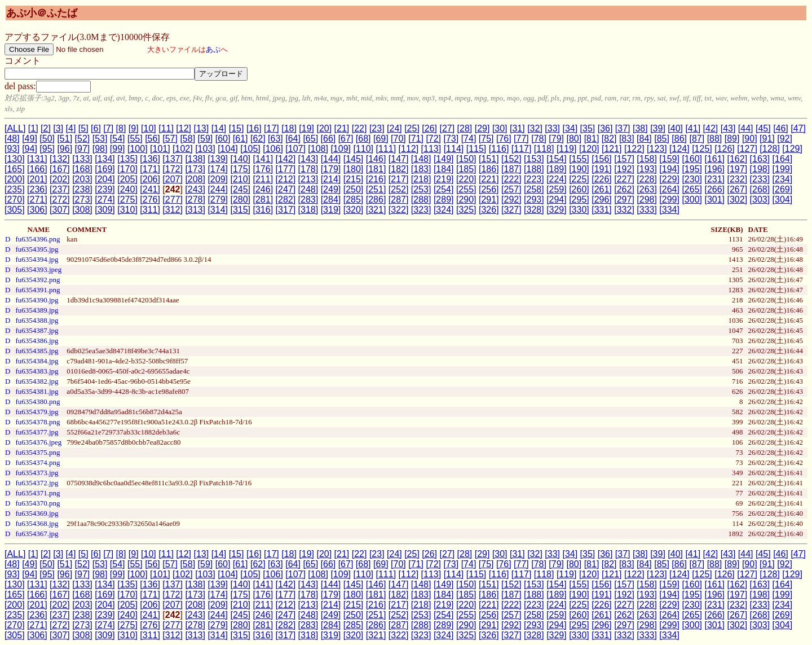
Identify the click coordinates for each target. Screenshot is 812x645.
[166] (37, 169)
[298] (647, 199)
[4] (71, 128)
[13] (201, 128)
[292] (511, 199)
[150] (466, 159)
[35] (588, 128)
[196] (714, 169)
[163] (760, 159)
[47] (798, 128)
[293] (534, 199)
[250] (354, 189)
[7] (108, 128)
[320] (354, 210)
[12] (184, 128)
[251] (376, 189)
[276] (150, 199)
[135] (127, 159)
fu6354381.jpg (37, 391)
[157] (624, 159)
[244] (218, 189)
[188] (534, 169)
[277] (173, 199)
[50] (47, 139)
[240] (127, 189)
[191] (602, 169)
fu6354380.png (37, 402)
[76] (504, 139)
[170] (127, 169)
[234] (783, 179)
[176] (263, 169)
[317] (286, 210)
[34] (570, 128)
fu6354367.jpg (37, 534)
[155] (579, 159)
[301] (714, 199)
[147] (399, 159)
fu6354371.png (37, 493)
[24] (394, 128)
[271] (37, 199)
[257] (511, 189)
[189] (557, 169)
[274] (105, 199)
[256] (489, 189)
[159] (669, 159)
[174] (218, 169)
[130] (15, 159)
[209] (218, 179)
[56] (153, 139)
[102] (183, 149)
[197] (738, 169)
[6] (96, 128)
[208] (195, 179)
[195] (692, 169)
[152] (511, 159)
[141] (263, 159)
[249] (331, 189)
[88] (715, 139)
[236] (37, 189)
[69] (381, 139)
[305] (15, 210)
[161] (714, 159)
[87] (697, 139)
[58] (187, 139)
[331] (602, 210)
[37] (623, 128)
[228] (647, 179)
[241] (150, 189)
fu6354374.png (37, 462)
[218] (421, 179)
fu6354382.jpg (37, 381)
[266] (714, 189)
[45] (763, 128)
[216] (376, 179)
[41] (693, 128)
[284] (331, 199)
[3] (58, 128)
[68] (363, 139)
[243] (195, 189)
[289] (444, 199)
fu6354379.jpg (37, 412)
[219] (444, 179)
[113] (431, 149)
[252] (399, 189)
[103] (205, 149)
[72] (433, 139)
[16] (254, 128)
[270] (15, 199)
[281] (263, 199)
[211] (263, 179)
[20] (324, 128)
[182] (399, 169)
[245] (240, 189)
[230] (692, 179)
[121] (612, 149)
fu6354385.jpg (37, 351)
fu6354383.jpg (37, 371)
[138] (195, 159)
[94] (30, 149)
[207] (173, 179)
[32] (535, 128)
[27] (447, 128)
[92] (785, 139)
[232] (738, 179)
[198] (760, 169)
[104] (228, 149)
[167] (60, 169)
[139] (218, 159)
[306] (37, 210)
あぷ (213, 49)
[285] (354, 199)
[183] (421, 169)
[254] (444, 189)
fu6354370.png (37, 503)
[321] (376, 210)
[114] (454, 149)
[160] (692, 159)
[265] (692, 189)
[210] (240, 179)
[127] (747, 149)
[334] (669, 210)
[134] (105, 159)
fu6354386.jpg (37, 341)
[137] (173, 159)
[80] (574, 139)
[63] (275, 139)
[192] (624, 169)
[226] (602, 179)
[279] (218, 199)
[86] (679, 139)
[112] (409, 149)
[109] (341, 149)
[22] (359, 128)
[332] (624, 210)
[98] (100, 149)
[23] (377, 128)
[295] (579, 199)
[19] (306, 128)
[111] (386, 149)
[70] (398, 139)
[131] (37, 159)
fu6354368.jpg (37, 523)
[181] (376, 169)
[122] (634, 149)
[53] (100, 139)
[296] (602, 199)
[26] (429, 128)
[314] (218, 210)
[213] (308, 179)
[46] (781, 128)
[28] (465, 128)
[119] (567, 149)
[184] (444, 169)
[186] (489, 169)
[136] (150, 159)
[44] (746, 128)
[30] (500, 128)
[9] (134, 128)
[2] (46, 128)
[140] (240, 159)
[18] (289, 128)
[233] (760, 179)
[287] (399, 199)
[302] (738, 199)
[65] (310, 139)
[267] (737, 189)
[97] (83, 149)
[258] (534, 189)
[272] (60, 199)
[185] (466, 169)
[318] (308, 210)
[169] (105, 169)
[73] (451, 139)
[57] (170, 139)
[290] (466, 199)
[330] (579, 210)
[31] (517, 128)
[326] (489, 210)
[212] (286, 179)
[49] (30, 139)
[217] (399, 179)
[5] (83, 128)
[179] (331, 169)
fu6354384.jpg (37, 361)
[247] (286, 189)
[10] (149, 128)
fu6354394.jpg (37, 259)
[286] (376, 199)
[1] (33, 128)
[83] (627, 139)
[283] (308, 199)
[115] (476, 149)
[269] (783, 189)
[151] (489, 159)
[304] (783, 199)
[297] (624, 199)
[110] (363, 149)
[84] (644, 139)
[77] (521, 139)
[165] (15, 169)
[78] (539, 139)
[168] (82, 169)
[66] (328, 139)
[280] (240, 199)
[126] (725, 149)
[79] (556, 139)
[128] (770, 149)
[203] (82, 179)
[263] (647, 189)
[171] (150, 169)
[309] (105, 210)
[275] (127, 199)
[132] (60, 159)
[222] (511, 179)
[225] (579, 179)
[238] (82, 189)
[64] (293, 139)
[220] (466, 179)
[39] (658, 128)
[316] (263, 210)
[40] (675, 128)
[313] (195, 210)
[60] (223, 139)
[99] (118, 149)
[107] (295, 149)
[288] (421, 199)
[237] (60, 189)
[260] (579, 189)
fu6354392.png (37, 280)
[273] (82, 199)
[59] (206, 139)
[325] (466, 210)
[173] (195, 169)
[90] (750, 139)
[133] (82, 159)
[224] (557, 179)
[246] (263, 189)
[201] (37, 179)
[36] (605, 128)
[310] (127, 210)
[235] (15, 189)
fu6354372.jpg (37, 483)
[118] (544, 149)
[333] (647, 210)
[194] (669, 169)
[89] (732, 139)
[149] (444, 159)
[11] (166, 128)
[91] (767, 139)
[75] (486, 139)
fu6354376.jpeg (38, 442)
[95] (47, 149)
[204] (105, 179)
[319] (331, 210)
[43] (728, 128)
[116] (499, 149)
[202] (60, 179)
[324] (444, 210)
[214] (331, 179)
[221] (489, 179)
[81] (592, 139)
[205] (127, 179)
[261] (602, 189)
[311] (150, 210)
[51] (65, 139)
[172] (173, 169)
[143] (308, 159)
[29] (482, 128)
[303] (760, 199)
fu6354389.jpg (37, 310)
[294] (557, 199)
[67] (346, 139)
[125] (702, 149)
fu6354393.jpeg (38, 269)
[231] (714, 179)
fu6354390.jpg (37, 300)
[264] (669, 189)
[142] (286, 159)
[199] (783, 169)
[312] (173, 210)
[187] (511, 169)
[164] (783, 159)
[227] (624, 179)
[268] (760, 189)
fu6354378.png (37, 422)
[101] (160, 149)
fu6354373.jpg (37, 473)
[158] (647, 159)
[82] (609, 139)
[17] (272, 128)
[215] (354, 179)
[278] (195, 199)
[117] (522, 149)
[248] (308, 189)
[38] (640, 128)
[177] (286, 169)
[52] (83, 139)
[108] (318, 149)
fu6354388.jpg (37, 320)
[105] (250, 149)
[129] (792, 149)
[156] (602, 159)
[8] (121, 128)
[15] (237, 128)
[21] (342, 128)
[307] (60, 210)
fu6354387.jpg (37, 330)
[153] (534, 159)
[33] (552, 128)
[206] (150, 179)
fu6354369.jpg (37, 513)
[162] (738, 159)
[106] (273, 149)
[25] (412, 128)
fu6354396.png (37, 239)
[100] (138, 149)
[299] (669, 199)
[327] (511, 210)
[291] (489, 199)
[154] (557, 159)
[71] (416, 139)
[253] (421, 189)
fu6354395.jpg (37, 249)
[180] (354, 169)
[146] (376, 159)
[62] (258, 139)
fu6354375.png (37, 452)
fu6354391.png (37, 290)
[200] (15, 179)
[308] (82, 210)
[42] (711, 128)
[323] (421, 210)
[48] (12, 139)
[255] (466, 189)
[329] (557, 210)
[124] (679, 149)
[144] (331, 159)
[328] (534, 210)
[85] (662, 139)
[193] (647, 169)
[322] (399, 210)
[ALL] (15, 128)
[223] (534, 179)
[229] (669, 179)
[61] (240, 139)
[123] (657, 149)
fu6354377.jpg (37, 432)
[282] (286, 199)
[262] (624, 189)
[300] (692, 199)
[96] (65, 149)
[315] (240, 210)
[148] (421, 159)
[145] (354, 159)
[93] (12, 149)
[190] (579, 169)
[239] (105, 189)
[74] (469, 139)
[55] (135, 139)
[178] (308, 169)
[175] (240, 169)
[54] (118, 139)
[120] (589, 149)
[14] (219, 128)
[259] (557, 189)
